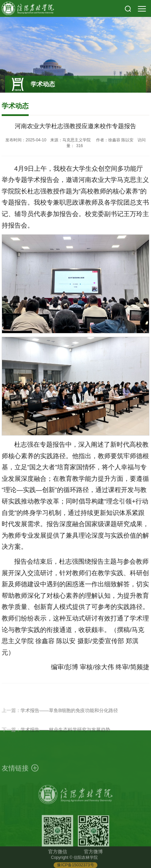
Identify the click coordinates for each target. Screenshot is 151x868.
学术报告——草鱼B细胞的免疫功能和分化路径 (69, 716)
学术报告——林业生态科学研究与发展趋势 (65, 735)
